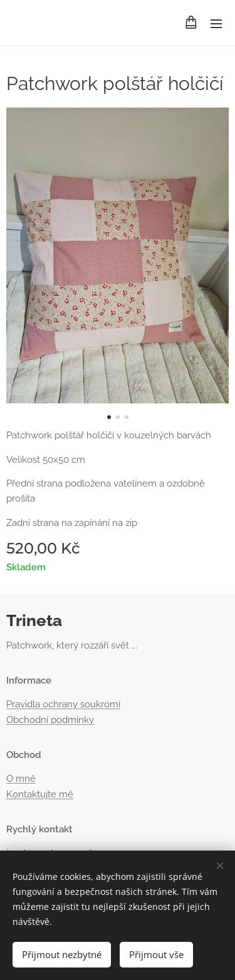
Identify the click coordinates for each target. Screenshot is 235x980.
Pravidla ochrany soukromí (63, 705)
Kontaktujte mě (40, 794)
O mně (21, 779)
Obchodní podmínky (50, 720)
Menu (216, 24)
